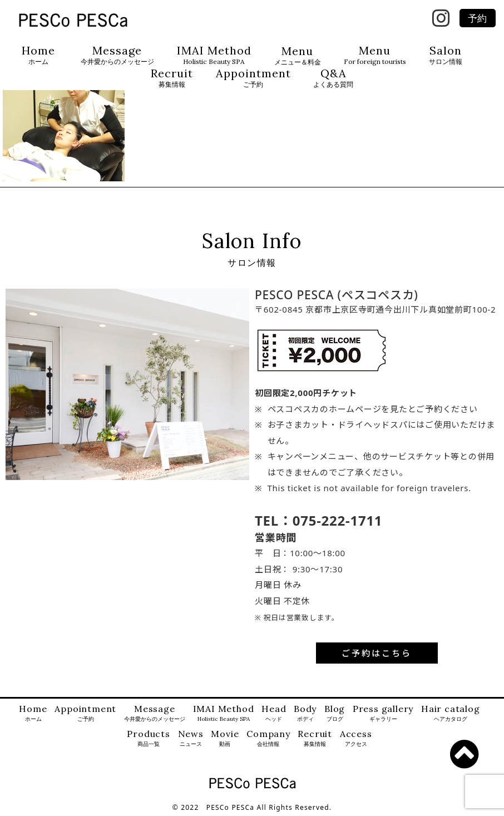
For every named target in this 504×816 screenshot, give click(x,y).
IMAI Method (214, 55)
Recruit (172, 78)
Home (38, 55)
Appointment (253, 78)
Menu (298, 56)
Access (356, 738)
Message (117, 55)
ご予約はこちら (377, 653)
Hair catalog (451, 713)
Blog (335, 713)
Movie (225, 738)
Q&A (333, 78)
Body (305, 713)
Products (148, 738)
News (191, 738)
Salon (446, 55)
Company (268, 738)
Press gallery (383, 713)
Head (274, 713)
